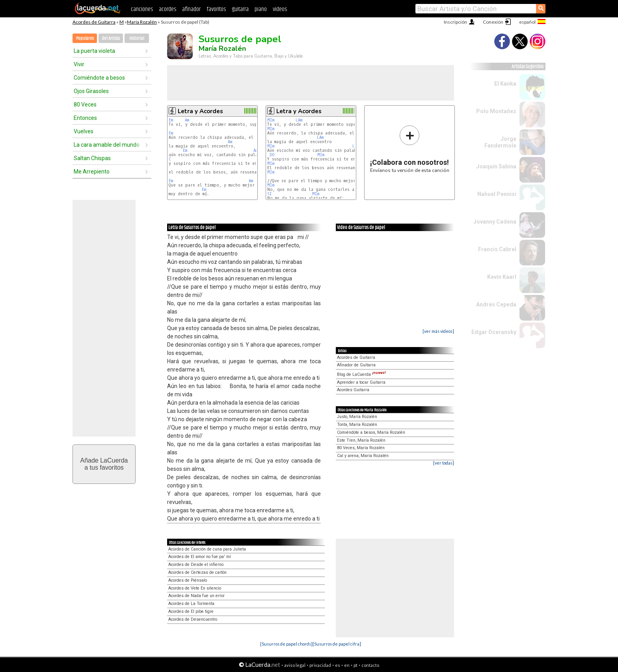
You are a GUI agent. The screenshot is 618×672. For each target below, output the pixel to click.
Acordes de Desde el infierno (196, 565)
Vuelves (84, 131)
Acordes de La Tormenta (191, 604)
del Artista (111, 38)
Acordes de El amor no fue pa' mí (200, 557)
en (347, 665)
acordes (168, 9)
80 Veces (85, 105)
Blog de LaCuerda (361, 374)
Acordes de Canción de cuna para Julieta (207, 549)
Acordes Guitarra (353, 390)
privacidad (320, 665)
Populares (85, 38)
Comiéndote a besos (99, 78)
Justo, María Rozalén (357, 417)
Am (187, 120)
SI (270, 194)
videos (280, 9)
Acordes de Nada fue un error (196, 596)
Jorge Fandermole (500, 142)
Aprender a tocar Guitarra (361, 382)
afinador (191, 9)
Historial (137, 38)
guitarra (240, 9)
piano (261, 9)
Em (171, 120)
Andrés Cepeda (496, 304)
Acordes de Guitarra (94, 22)
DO (272, 155)
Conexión (493, 22)
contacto (370, 665)
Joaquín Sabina (496, 166)
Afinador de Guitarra (356, 365)
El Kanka (505, 84)
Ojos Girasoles (91, 91)
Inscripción (455, 22)
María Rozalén (142, 22)
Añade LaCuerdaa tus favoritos (104, 464)
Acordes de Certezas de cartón (197, 572)
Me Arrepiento (92, 172)
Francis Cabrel (497, 249)
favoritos (216, 9)
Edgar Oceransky (494, 332)
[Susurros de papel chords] (286, 644)
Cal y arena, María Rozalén (363, 456)
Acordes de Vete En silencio (195, 588)
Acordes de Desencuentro (193, 619)
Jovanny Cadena (495, 222)
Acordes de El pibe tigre (191, 611)
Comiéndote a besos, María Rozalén (371, 432)
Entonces (85, 118)
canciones (142, 9)
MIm (271, 120)
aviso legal (295, 665)
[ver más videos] (438, 331)
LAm (299, 120)
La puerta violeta (94, 51)
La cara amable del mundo (107, 145)
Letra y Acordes (200, 111)
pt (356, 665)
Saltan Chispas (92, 158)
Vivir (79, 64)
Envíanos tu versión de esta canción (410, 149)
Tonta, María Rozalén (357, 425)
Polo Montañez (496, 111)
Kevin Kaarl (502, 277)
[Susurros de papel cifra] (337, 644)
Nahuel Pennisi (497, 194)
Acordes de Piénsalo (188, 580)
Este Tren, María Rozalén (361, 440)
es (338, 665)
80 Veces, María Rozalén (361, 448)
